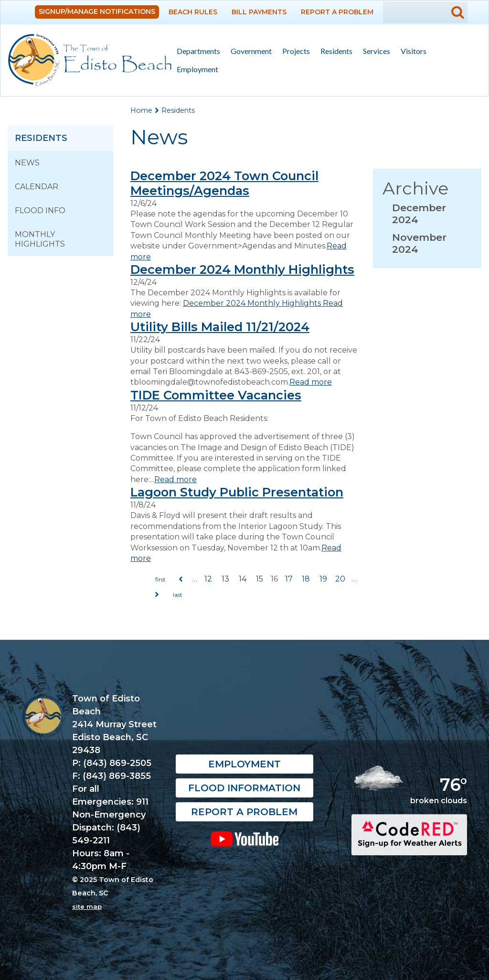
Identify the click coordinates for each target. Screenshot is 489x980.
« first (160, 580)
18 (306, 579)
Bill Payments (259, 12)
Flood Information (244, 788)
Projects (296, 51)
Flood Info (40, 210)
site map (87, 906)
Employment (197, 69)
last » (178, 595)
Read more (311, 382)
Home (141, 110)
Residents (334, 51)
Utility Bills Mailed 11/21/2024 (220, 327)
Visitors (411, 51)
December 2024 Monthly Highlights (242, 269)
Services (374, 51)
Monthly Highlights (40, 239)
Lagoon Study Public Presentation (237, 492)
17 (289, 579)
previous (181, 580)
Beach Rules (193, 12)
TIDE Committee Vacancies (216, 395)
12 (208, 579)
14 (243, 579)
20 (340, 579)
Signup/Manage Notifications (97, 11)
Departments (196, 51)
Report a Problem (337, 12)
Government (249, 51)
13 (225, 579)
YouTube (244, 839)
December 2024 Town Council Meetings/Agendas (224, 183)
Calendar (37, 187)
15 (260, 579)
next (157, 595)
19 (323, 579)
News (27, 163)
